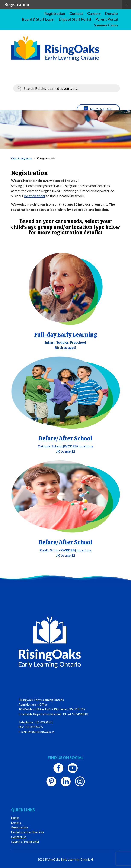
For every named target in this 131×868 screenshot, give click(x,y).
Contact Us (19, 837)
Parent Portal (107, 19)
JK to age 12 (66, 451)
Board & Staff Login (38, 19)
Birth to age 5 (65, 347)
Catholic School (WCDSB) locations (65, 446)
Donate (111, 13)
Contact (76, 13)
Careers (94, 13)
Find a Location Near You (27, 832)
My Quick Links (102, 109)
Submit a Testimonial (25, 841)
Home (15, 818)
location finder (35, 196)
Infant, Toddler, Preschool (65, 342)
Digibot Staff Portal (75, 19)
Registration (55, 13)
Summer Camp (106, 25)
